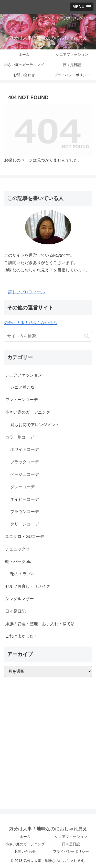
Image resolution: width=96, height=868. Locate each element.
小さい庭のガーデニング (25, 844)
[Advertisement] (48, 742)
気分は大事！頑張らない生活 (31, 323)
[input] (48, 336)
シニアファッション (71, 837)
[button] (87, 336)
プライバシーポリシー (71, 851)
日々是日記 (71, 844)
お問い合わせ (25, 851)
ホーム (25, 837)
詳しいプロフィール (27, 292)
